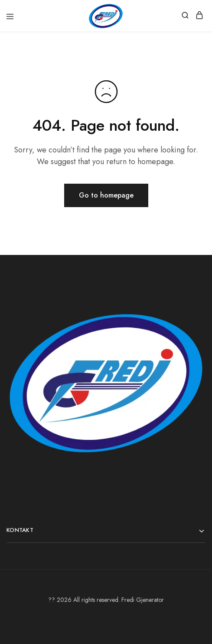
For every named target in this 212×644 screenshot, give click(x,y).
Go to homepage (106, 195)
